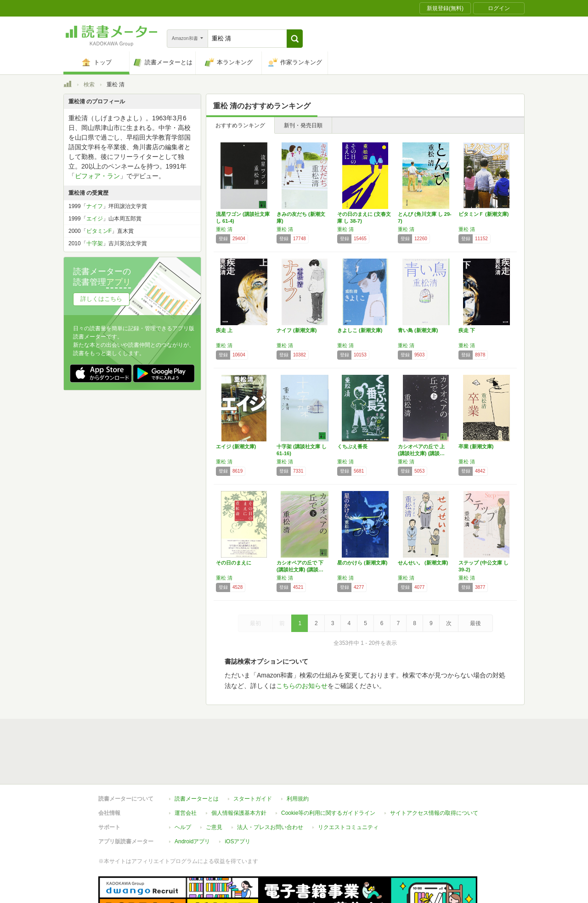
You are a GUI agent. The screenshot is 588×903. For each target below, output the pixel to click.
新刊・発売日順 (303, 125)
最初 (255, 623)
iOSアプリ (237, 799)
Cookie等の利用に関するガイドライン (328, 771)
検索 (89, 85)
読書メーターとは (197, 756)
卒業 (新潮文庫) (476, 446)
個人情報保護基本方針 (239, 771)
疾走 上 (224, 330)
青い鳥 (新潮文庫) (418, 330)
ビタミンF (99, 231)
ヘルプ (183, 785)
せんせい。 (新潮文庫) (423, 563)
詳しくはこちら (101, 299)
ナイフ (95, 206)
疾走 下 (467, 330)
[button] (295, 39)
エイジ (95, 219)
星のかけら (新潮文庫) (362, 563)
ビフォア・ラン (97, 176)
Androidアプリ (192, 799)
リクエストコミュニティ (348, 785)
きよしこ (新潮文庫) (360, 330)
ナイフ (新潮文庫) (297, 330)
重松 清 (224, 229)
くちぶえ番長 (352, 446)
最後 (475, 623)
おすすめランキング (240, 125)
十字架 (95, 243)
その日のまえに (234, 563)
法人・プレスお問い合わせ (270, 785)
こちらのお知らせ (302, 686)
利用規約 (298, 756)
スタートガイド (253, 756)
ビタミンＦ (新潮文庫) (483, 214)
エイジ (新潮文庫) (236, 446)
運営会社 (186, 771)
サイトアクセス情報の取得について (434, 771)
